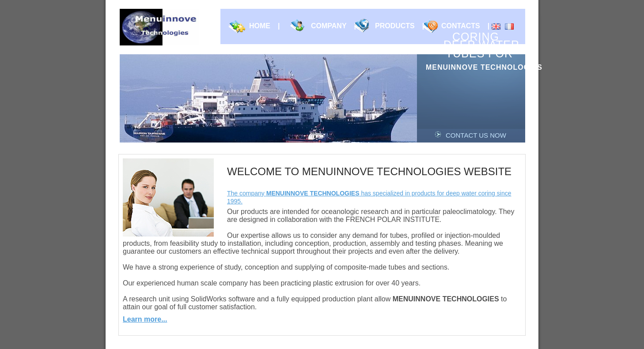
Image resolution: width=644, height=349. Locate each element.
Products (400, 26)
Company (333, 26)
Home (264, 26)
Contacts (465, 26)
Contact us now (476, 135)
